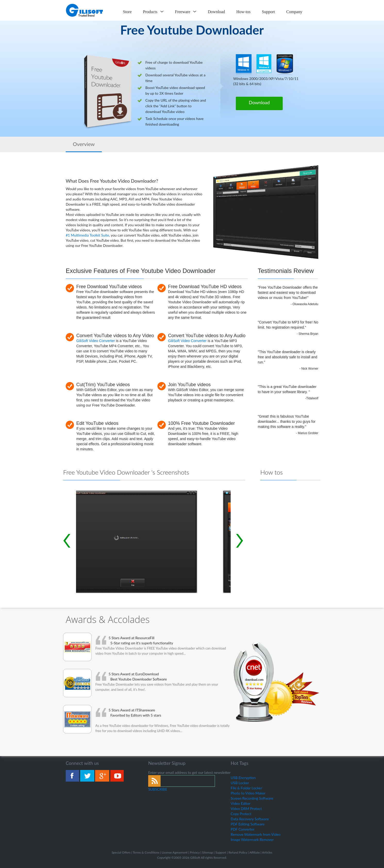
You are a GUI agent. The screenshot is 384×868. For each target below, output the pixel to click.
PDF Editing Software (248, 824)
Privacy (195, 852)
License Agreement (174, 852)
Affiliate (254, 852)
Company (294, 12)
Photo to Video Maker (248, 793)
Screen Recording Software (252, 798)
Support (268, 12)
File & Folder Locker (246, 788)
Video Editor (241, 803)
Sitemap (208, 852)
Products (153, 12)
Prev (67, 541)
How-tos (243, 12)
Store (127, 12)
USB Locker (240, 783)
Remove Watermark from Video (256, 834)
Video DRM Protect (246, 809)
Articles (267, 852)
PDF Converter (243, 829)
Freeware (186, 12)
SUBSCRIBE (158, 789)
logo (85, 10)
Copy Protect (241, 814)
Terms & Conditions (146, 852)
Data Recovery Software (250, 819)
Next (240, 541)
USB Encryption (243, 778)
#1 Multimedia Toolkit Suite (87, 235)
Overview (84, 144)
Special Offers (121, 852)
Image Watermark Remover (252, 839)
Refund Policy (238, 852)
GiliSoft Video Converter (96, 341)
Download (216, 12)
